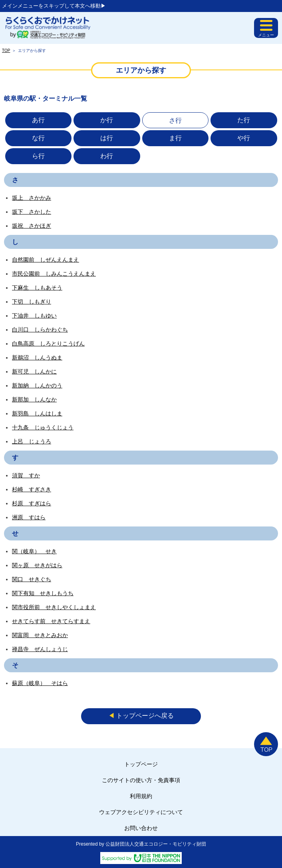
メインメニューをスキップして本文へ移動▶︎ (54, 6)
